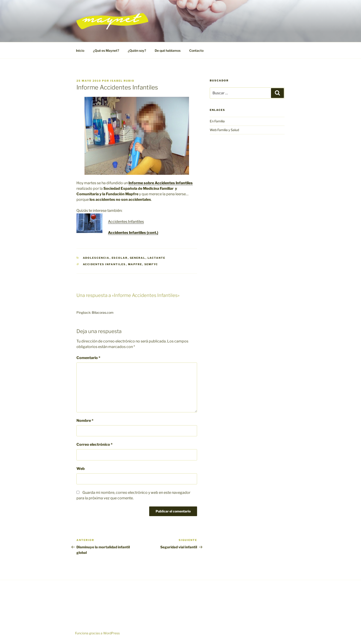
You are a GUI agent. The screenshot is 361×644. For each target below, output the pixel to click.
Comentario (88, 358)
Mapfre (135, 264)
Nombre (85, 421)
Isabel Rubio (122, 81)
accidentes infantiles (104, 264)
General (138, 258)
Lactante (157, 258)
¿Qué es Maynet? (106, 50)
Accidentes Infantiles (126, 222)
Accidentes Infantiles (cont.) (133, 233)
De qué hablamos (168, 50)
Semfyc (151, 264)
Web (81, 469)
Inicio (80, 50)
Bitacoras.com (103, 312)
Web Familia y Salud (224, 130)
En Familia (217, 121)
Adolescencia (96, 258)
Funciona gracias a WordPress (97, 633)
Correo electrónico (95, 444)
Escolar (120, 258)
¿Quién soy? (137, 50)
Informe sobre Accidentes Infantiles (161, 183)
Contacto (196, 50)
